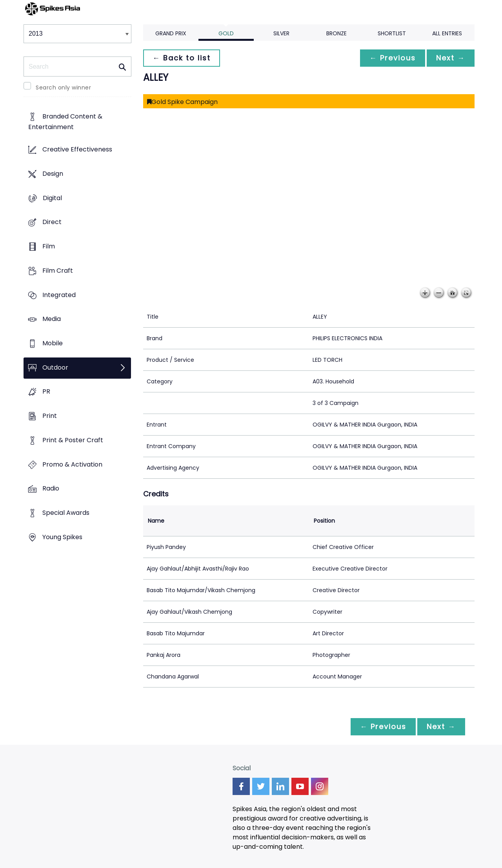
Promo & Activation (72, 464)
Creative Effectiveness (77, 150)
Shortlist (392, 33)
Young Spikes (62, 537)
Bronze (336, 33)
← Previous (393, 58)
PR (46, 392)
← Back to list (182, 58)
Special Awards (66, 513)
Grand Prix (171, 33)
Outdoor (55, 367)
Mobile (53, 343)
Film (49, 246)
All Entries (447, 33)
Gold (226, 33)
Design (53, 174)
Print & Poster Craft (73, 440)
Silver (281, 33)
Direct (52, 222)
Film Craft (58, 271)
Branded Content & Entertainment (65, 122)
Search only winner (63, 88)
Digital (52, 198)
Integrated (59, 295)
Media (52, 319)
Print (50, 416)
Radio (51, 489)
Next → (451, 58)
